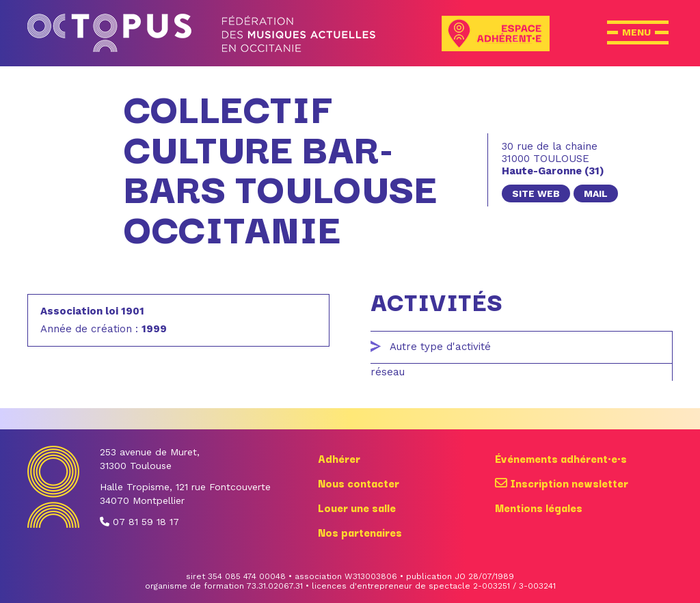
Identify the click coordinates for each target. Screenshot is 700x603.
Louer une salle (357, 507)
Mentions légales (539, 507)
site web (536, 193)
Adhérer (339, 458)
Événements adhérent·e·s (561, 458)
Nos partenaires (360, 532)
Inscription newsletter (562, 483)
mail (596, 193)
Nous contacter (359, 483)
